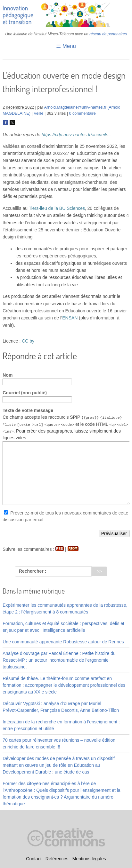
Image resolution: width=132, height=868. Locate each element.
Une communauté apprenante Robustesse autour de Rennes (63, 642)
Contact (34, 859)
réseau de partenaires (108, 34)
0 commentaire (82, 113)
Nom (8, 375)
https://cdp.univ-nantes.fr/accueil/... (76, 135)
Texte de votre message (28, 410)
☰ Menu (66, 46)
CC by (28, 341)
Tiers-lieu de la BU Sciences (57, 208)
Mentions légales (89, 859)
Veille (38, 113)
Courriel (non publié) (25, 393)
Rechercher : (33, 571)
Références (57, 859)
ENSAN (70, 318)
